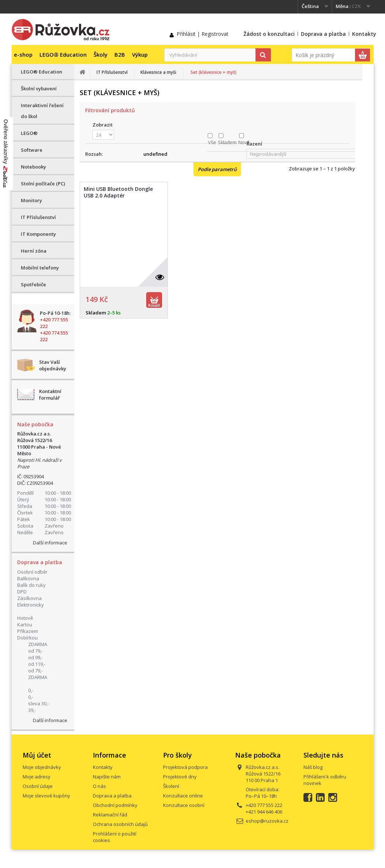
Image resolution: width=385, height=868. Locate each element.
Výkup (140, 54)
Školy (101, 54)
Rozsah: (94, 154)
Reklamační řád (110, 815)
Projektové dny (180, 777)
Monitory (31, 200)
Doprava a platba (323, 34)
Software (32, 150)
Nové (244, 142)
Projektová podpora (185, 767)
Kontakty (364, 34)
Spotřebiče (33, 284)
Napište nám (107, 777)
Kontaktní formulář (50, 395)
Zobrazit (103, 125)
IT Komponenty (38, 234)
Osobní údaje (38, 786)
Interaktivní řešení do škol (42, 111)
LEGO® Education (63, 54)
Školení (171, 786)
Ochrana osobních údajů (120, 824)
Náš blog (313, 767)
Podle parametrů (217, 169)
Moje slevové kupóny (46, 796)
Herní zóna (34, 251)
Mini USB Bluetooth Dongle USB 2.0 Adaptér (118, 192)
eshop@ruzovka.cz (267, 821)
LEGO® (29, 133)
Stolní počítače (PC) (43, 184)
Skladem (227, 142)
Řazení (254, 144)
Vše (212, 142)
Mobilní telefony (40, 268)
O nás (99, 786)
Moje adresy (37, 777)
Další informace (50, 543)
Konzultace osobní (184, 805)
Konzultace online (183, 796)
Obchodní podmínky (115, 805)
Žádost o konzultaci (269, 34)
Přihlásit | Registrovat (203, 34)
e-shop (23, 54)
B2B (120, 54)
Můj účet (37, 755)
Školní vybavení (39, 88)
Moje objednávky (42, 767)
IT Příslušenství (38, 217)
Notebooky (33, 167)
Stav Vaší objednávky (53, 365)
